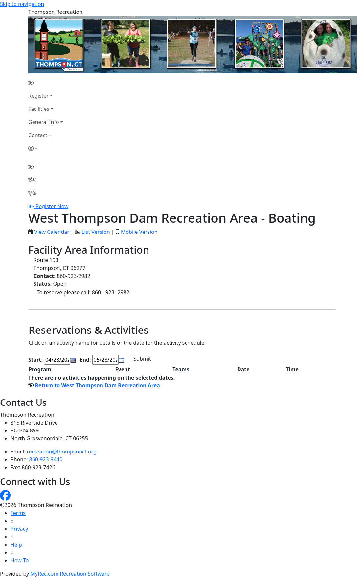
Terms (18, 513)
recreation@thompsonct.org (62, 452)
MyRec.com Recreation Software (70, 574)
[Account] (46, 148)
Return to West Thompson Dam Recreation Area (97, 385)
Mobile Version (139, 232)
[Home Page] (46, 83)
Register (38, 96)
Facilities (39, 109)
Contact (38, 135)
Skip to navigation (22, 4)
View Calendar (52, 232)
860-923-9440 (46, 459)
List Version (96, 232)
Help (16, 545)
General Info (44, 122)
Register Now (52, 206)
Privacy (19, 529)
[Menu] (33, 193)
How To (20, 560)
